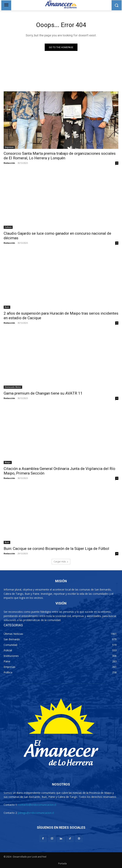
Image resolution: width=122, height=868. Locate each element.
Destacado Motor (13, 387)
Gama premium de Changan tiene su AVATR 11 (43, 393)
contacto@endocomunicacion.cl (37, 805)
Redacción (9, 163)
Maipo (8, 462)
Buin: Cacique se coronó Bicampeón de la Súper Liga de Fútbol (56, 549)
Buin (7, 307)
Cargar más (61, 562)
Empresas (9, 147)
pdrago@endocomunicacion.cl (36, 813)
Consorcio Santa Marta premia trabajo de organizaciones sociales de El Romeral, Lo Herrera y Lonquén (60, 156)
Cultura (8, 227)
